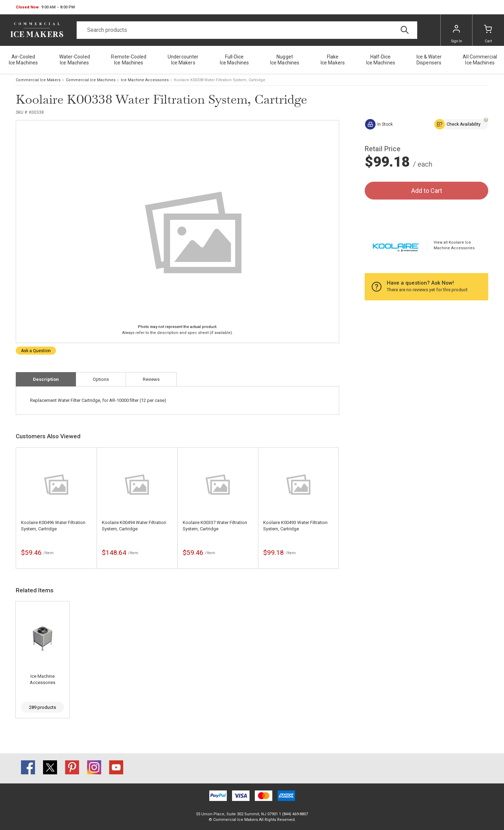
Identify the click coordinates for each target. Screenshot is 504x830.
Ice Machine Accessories (145, 80)
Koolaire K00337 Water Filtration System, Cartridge (215, 526)
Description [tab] (46, 379)
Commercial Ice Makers (38, 80)
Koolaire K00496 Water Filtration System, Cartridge (53, 526)
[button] (45, 7)
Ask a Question (36, 351)
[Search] (247, 30)
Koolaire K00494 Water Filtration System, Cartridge (134, 526)
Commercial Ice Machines (91, 80)
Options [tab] (101, 379)
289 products (43, 707)
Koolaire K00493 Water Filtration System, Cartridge (295, 526)
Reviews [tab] (151, 379)
